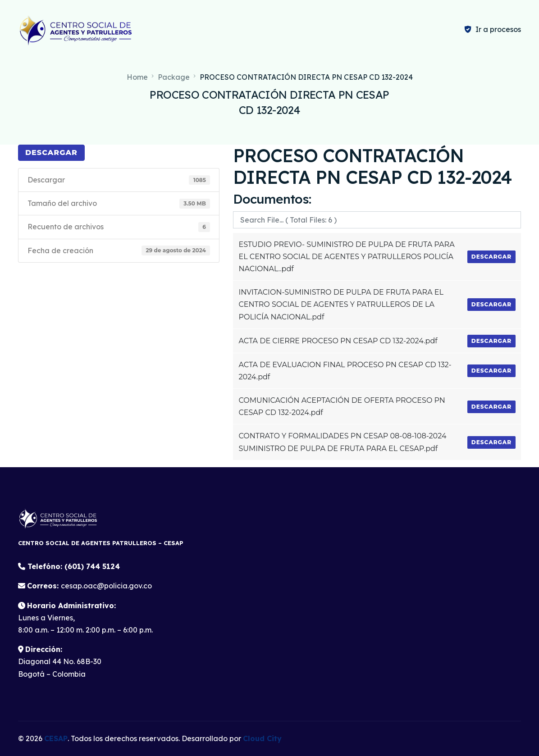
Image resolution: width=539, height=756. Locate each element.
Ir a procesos (498, 29)
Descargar (51, 153)
